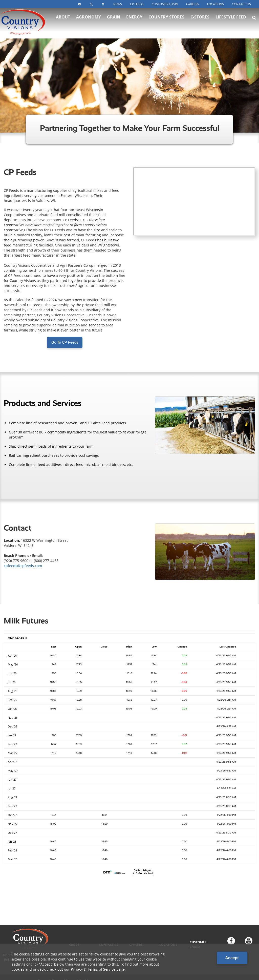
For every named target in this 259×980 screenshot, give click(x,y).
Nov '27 (13, 824)
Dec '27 (12, 833)
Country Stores (166, 20)
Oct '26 (12, 709)
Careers (193, 4)
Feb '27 (12, 744)
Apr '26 (12, 656)
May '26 (13, 664)
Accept (232, 958)
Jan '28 (12, 842)
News (118, 4)
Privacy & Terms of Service (93, 969)
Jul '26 (12, 682)
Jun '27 (12, 780)
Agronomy (89, 20)
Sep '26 (12, 700)
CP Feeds (137, 4)
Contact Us (241, 4)
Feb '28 (12, 850)
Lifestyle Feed (231, 20)
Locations (215, 4)
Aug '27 (13, 797)
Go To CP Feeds (65, 342)
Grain (114, 20)
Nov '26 (13, 718)
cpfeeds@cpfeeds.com (23, 566)
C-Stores (200, 20)
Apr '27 (12, 762)
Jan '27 (12, 735)
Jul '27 (12, 788)
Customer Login (165, 4)
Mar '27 (13, 753)
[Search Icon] (254, 21)
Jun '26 (12, 673)
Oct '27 (12, 815)
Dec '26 (12, 726)
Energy (134, 20)
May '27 (13, 771)
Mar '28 (13, 859)
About (63, 20)
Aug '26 (13, 691)
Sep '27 (12, 806)
